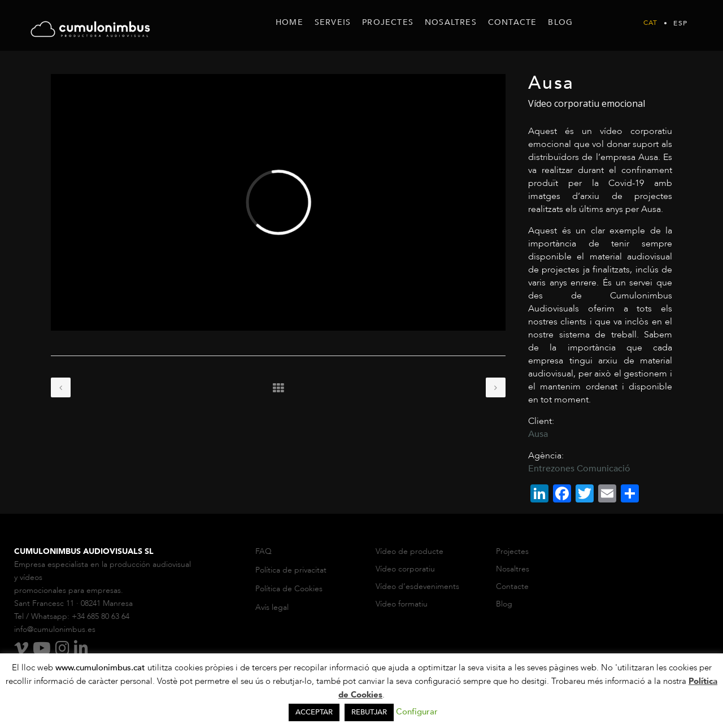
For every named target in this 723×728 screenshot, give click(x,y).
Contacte (512, 586)
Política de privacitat (291, 570)
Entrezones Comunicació (579, 469)
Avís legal (272, 607)
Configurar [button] (417, 712)
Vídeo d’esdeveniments (417, 586)
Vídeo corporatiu (405, 569)
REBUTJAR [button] (369, 712)
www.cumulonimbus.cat (101, 668)
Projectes (512, 551)
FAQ (263, 551)
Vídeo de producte (410, 551)
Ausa (538, 434)
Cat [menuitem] (651, 23)
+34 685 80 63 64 (101, 616)
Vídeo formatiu (403, 604)
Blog (504, 604)
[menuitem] (651, 23)
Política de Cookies (289, 589)
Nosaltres (514, 569)
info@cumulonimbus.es (55, 629)
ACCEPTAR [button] (314, 712)
